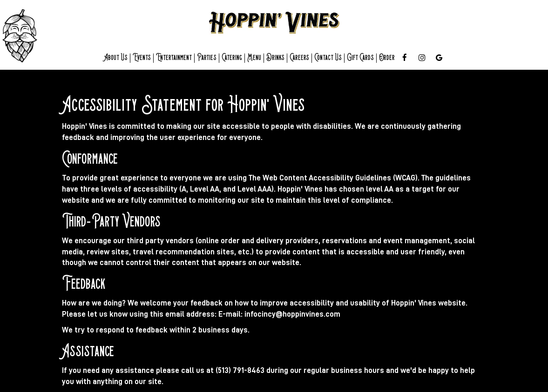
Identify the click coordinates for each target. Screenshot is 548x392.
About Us (116, 58)
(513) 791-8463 (240, 370)
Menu (254, 58)
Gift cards (360, 58)
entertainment (174, 58)
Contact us (328, 58)
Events (142, 58)
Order (387, 58)
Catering (232, 58)
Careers (299, 58)
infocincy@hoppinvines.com (292, 314)
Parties (207, 58)
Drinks (275, 58)
